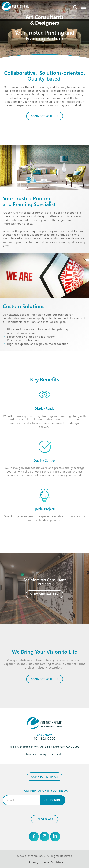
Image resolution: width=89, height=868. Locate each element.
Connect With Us (45, 116)
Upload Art (44, 819)
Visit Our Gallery (44, 594)
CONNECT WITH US (45, 679)
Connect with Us (44, 776)
